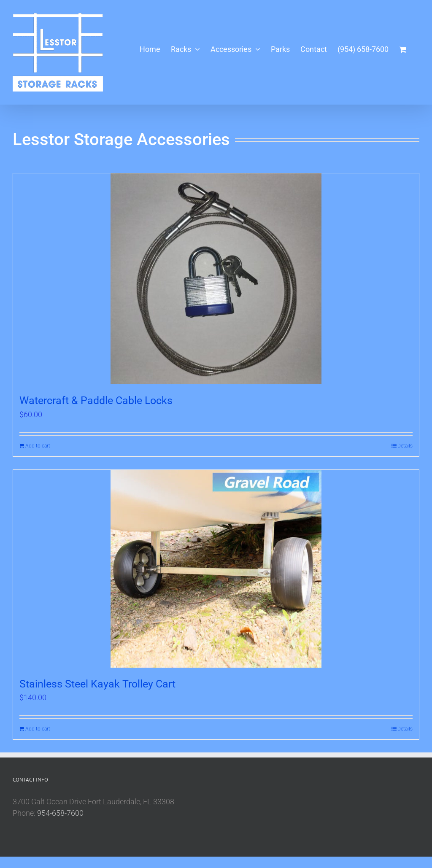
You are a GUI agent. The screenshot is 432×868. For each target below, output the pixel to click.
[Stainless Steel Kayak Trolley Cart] (216, 569)
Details (405, 446)
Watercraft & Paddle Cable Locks (96, 400)
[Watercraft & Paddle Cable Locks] (216, 279)
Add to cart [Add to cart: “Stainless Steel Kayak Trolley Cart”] (38, 729)
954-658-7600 (60, 813)
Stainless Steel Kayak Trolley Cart (97, 684)
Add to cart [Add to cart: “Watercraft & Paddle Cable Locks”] (38, 446)
